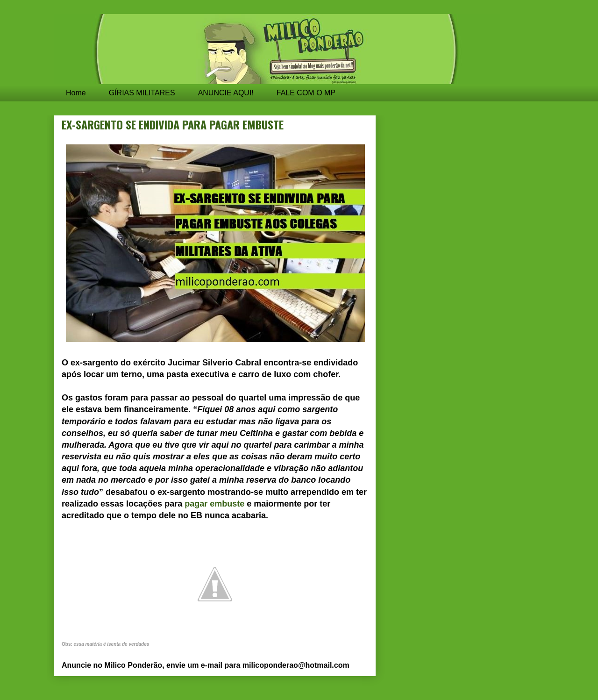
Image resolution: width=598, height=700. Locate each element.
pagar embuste (214, 504)
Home (76, 93)
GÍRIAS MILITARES (142, 93)
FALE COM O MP (306, 93)
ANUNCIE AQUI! (226, 93)
